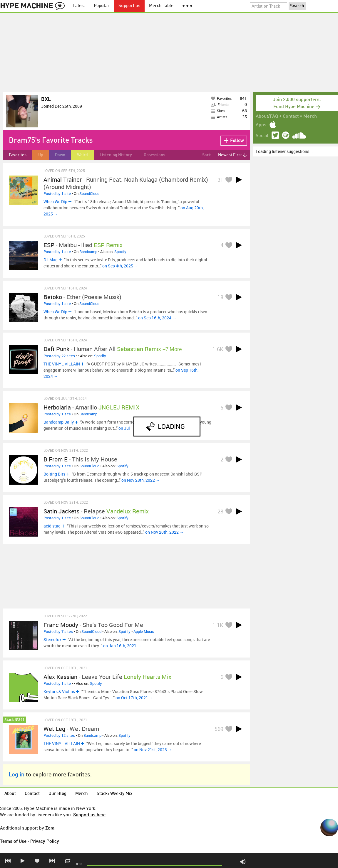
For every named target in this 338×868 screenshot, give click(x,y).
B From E (56, 459)
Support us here (89, 815)
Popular (102, 6)
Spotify (120, 252)
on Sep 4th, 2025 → (120, 266)
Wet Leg (54, 729)
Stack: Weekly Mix (115, 794)
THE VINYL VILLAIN (62, 364)
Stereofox (52, 639)
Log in (17, 774)
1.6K (218, 349)
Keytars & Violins (59, 691)
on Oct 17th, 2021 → (134, 698)
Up (41, 155)
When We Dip (55, 202)
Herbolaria (57, 407)
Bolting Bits (54, 474)
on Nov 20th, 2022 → (164, 532)
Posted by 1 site (57, 193)
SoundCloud (89, 193)
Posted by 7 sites (58, 631)
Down (60, 155)
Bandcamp (88, 252)
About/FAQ (267, 117)
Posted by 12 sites (59, 735)
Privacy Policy (45, 841)
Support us (129, 6)
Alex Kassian (60, 677)
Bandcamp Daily (59, 422)
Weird (82, 155)
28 (220, 511)
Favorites (18, 155)
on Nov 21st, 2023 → (153, 750)
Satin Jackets (61, 511)
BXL (46, 99)
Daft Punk (56, 349)
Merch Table (161, 6)
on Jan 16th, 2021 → (122, 646)
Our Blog (57, 794)
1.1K (218, 625)
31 (220, 180)
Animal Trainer (63, 180)
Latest (79, 6)
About (10, 794)
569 (219, 729)
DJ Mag (51, 260)
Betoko (53, 297)
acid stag (52, 526)
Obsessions (154, 155)
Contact (291, 117)
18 (220, 297)
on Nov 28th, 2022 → (141, 480)
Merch (310, 117)
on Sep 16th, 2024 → (157, 318)
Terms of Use (13, 841)
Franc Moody (61, 625)
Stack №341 (14, 720)
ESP (49, 245)
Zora (50, 828)
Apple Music (144, 631)
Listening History (116, 155)
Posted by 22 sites (59, 356)
